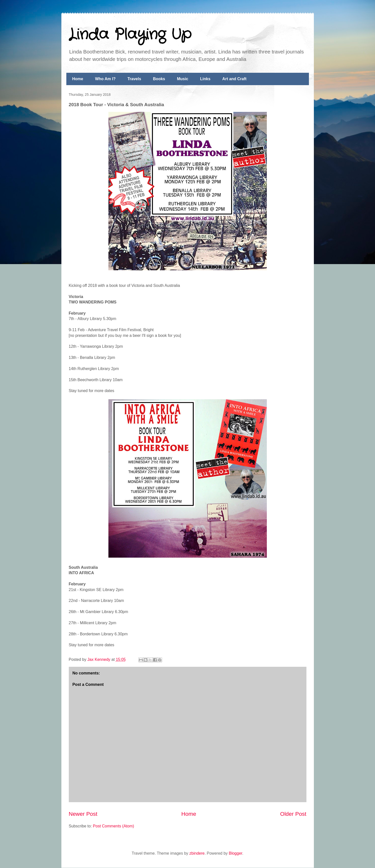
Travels (134, 79)
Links (205, 79)
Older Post (293, 814)
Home (78, 79)
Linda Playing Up (130, 35)
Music (183, 79)
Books (159, 79)
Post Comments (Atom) (113, 826)
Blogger (235, 853)
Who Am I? (105, 79)
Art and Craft (234, 79)
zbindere (197, 853)
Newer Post (83, 814)
